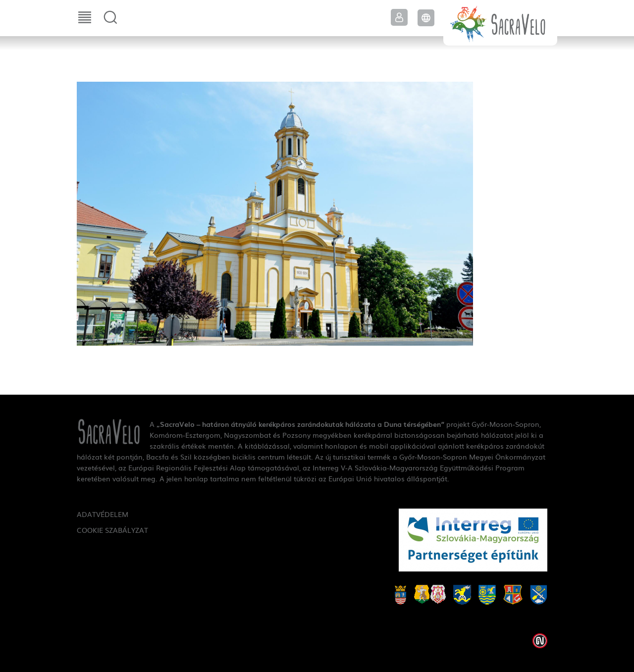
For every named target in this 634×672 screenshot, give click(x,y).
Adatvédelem (103, 514)
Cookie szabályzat (112, 530)
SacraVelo (500, 23)
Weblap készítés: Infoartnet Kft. (540, 641)
